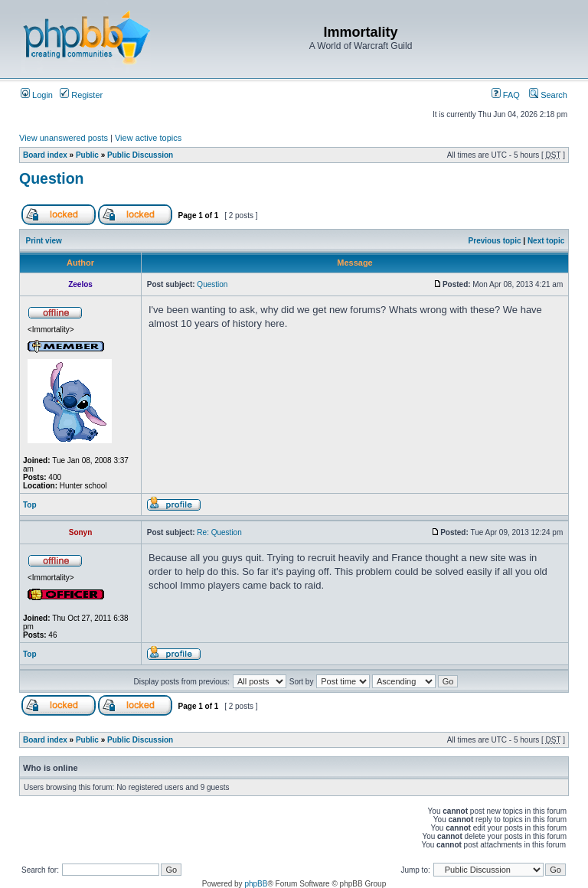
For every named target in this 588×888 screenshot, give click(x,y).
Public (87, 155)
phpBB (256, 884)
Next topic (546, 241)
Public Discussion (140, 155)
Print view (44, 241)
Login (37, 95)
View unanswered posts (64, 138)
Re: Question (219, 532)
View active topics (148, 138)
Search (548, 95)
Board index (45, 155)
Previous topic (495, 241)
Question (52, 178)
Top (30, 505)
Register (81, 95)
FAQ (506, 95)
